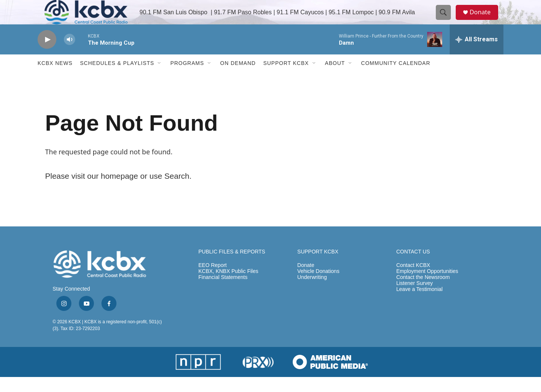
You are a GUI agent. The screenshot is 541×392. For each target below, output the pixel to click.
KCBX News (55, 78)
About (335, 78)
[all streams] (477, 54)
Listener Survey (415, 298)
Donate (484, 20)
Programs (187, 78)
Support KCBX (286, 78)
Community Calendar (396, 78)
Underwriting (312, 292)
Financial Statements (223, 292)
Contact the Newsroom (423, 292)
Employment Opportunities (427, 286)
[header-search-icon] (446, 20)
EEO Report (212, 280)
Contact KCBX (413, 280)
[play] (47, 55)
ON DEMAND (238, 78)
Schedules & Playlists (117, 78)
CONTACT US (413, 267)
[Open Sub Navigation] (160, 78)
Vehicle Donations (318, 286)
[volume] (70, 55)
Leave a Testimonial (419, 304)
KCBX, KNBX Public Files (228, 286)
